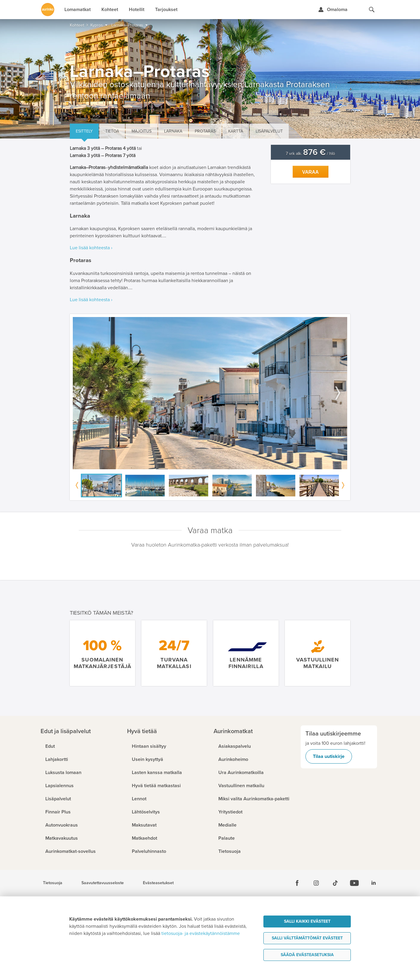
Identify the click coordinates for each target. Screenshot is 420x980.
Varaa (311, 172)
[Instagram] (316, 883)
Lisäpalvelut (269, 131)
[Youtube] (354, 883)
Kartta (236, 131)
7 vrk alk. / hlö (310, 154)
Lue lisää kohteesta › (91, 248)
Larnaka (173, 131)
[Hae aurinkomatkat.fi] (372, 10)
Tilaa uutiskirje (329, 756)
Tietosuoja (53, 883)
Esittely (84, 131)
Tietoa (112, 131)
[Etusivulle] (48, 10)
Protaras (205, 131)
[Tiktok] (335, 883)
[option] (210, 393)
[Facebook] (297, 883)
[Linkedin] (373, 883)
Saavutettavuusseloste (103, 883)
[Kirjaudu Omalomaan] (333, 10)
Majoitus (142, 131)
